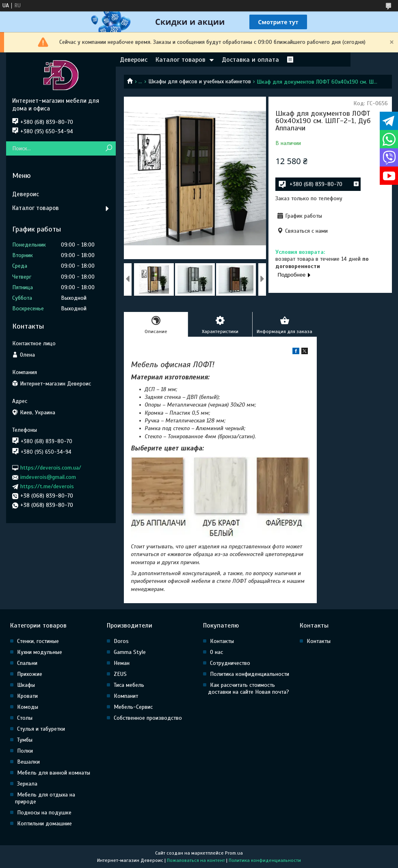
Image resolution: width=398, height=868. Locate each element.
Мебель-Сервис (133, 707)
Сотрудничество (230, 663)
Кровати (27, 696)
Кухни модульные (40, 652)
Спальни (27, 663)
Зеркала (27, 784)
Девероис (134, 60)
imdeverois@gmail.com (48, 477)
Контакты (222, 641)
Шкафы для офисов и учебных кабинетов (200, 81)
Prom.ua (234, 853)
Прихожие (30, 674)
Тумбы (25, 740)
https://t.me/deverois (47, 486)
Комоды (28, 707)
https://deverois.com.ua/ (51, 468)
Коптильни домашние (44, 824)
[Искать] (109, 148)
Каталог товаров (181, 60)
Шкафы (26, 685)
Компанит (126, 696)
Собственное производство (148, 718)
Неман (122, 663)
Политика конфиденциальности (250, 674)
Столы (25, 718)
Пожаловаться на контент (196, 860)
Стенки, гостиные (38, 641)
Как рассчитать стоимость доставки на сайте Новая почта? (249, 688)
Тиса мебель (129, 685)
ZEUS (120, 674)
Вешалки (28, 762)
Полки (25, 751)
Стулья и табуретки (41, 729)
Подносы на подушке (44, 813)
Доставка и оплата (250, 60)
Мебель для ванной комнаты (54, 773)
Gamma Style (130, 652)
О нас (216, 652)
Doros (121, 641)
